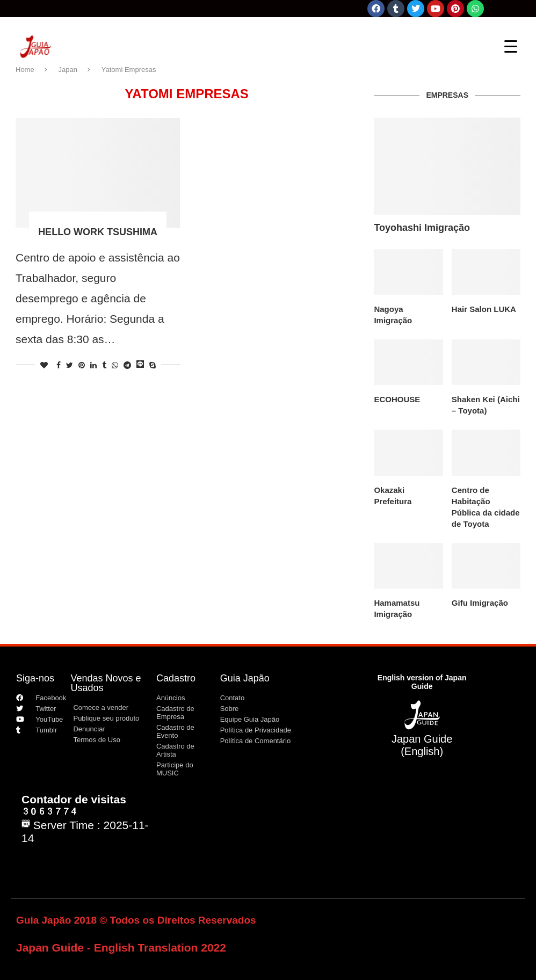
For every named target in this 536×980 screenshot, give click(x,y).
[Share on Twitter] (70, 365)
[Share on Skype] (153, 365)
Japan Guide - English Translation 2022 (121, 948)
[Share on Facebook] (59, 365)
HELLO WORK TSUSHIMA (98, 232)
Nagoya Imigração (393, 315)
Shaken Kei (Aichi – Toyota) (486, 405)
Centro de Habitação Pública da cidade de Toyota (486, 507)
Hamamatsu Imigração (397, 608)
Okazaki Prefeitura (393, 496)
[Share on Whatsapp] (115, 365)
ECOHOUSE (397, 399)
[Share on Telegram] (127, 365)
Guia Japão (245, 678)
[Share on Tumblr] (104, 365)
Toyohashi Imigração (422, 228)
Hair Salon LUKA (484, 309)
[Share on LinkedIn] (93, 365)
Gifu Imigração (480, 603)
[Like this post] (44, 365)
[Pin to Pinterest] (82, 365)
